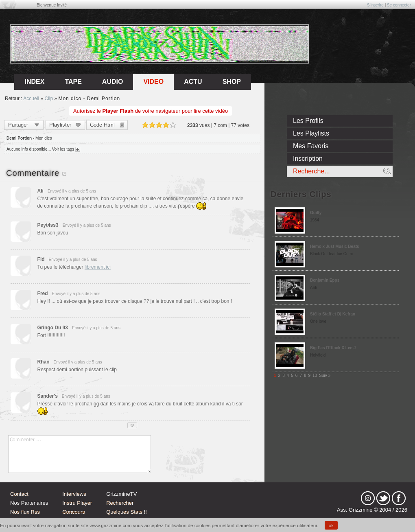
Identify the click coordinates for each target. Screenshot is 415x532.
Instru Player (77, 503)
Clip (49, 99)
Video (153, 82)
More (132, 425)
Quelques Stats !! (127, 512)
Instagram (368, 498)
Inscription (308, 159)
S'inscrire (375, 5)
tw (383, 498)
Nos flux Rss (25, 512)
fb (399, 498)
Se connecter (399, 5)
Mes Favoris (311, 146)
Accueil (31, 99)
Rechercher (120, 503)
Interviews (74, 494)
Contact (19, 494)
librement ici (98, 267)
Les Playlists (311, 133)
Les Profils (308, 121)
